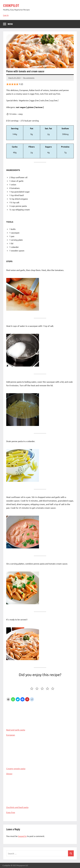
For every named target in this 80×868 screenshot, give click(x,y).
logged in (22, 836)
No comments (29, 78)
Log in (6, 15)
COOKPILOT (11, 6)
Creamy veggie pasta (40, 755)
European (11, 735)
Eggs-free (11, 812)
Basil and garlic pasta (40, 716)
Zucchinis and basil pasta (40, 794)
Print (8, 699)
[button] (13, 699)
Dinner (9, 774)
